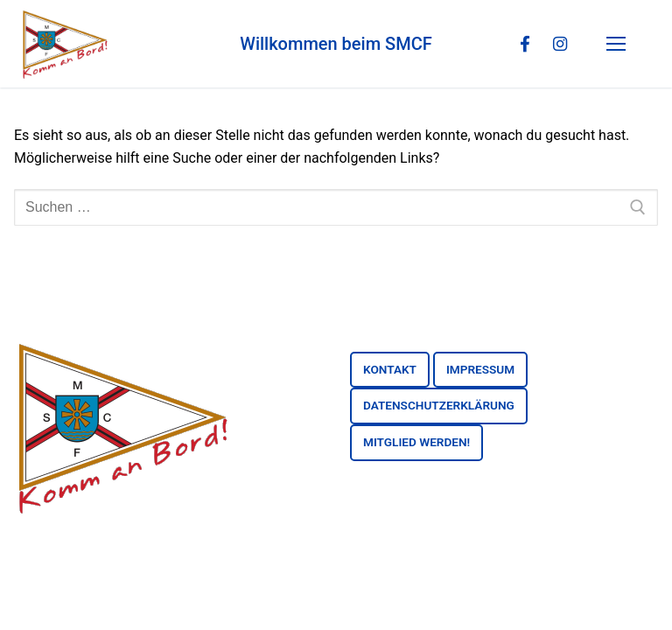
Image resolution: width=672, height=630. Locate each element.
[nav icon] (619, 44)
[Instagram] (559, 44)
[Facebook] (524, 44)
